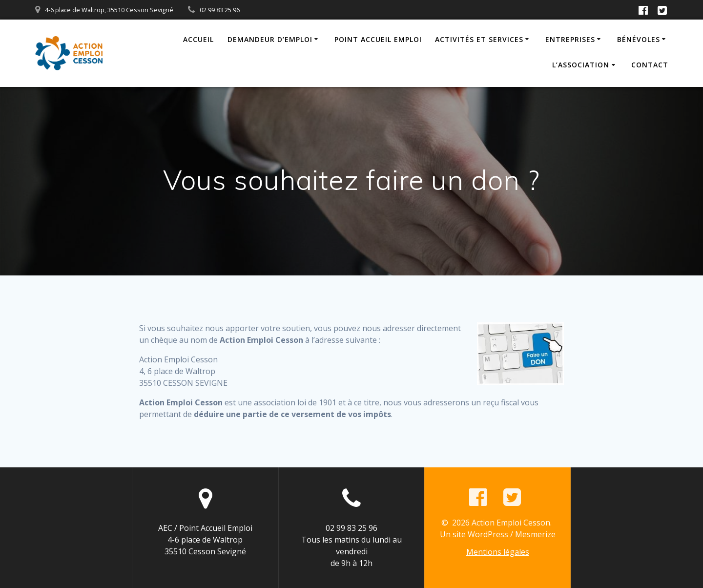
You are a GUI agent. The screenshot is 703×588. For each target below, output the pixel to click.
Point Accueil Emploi (378, 39)
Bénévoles (639, 39)
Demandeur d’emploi (270, 39)
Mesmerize (535, 534)
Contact (650, 65)
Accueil (198, 39)
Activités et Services (479, 39)
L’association (581, 65)
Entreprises (570, 39)
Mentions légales (498, 552)
